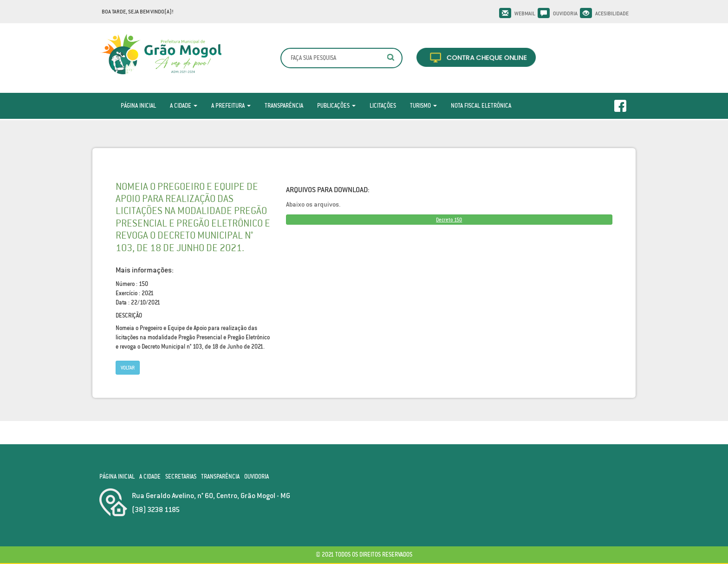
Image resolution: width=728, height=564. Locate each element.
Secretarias (181, 476)
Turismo (423, 106)
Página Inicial (138, 106)
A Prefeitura (231, 106)
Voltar (128, 368)
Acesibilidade (612, 13)
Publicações (336, 106)
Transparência (284, 106)
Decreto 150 (449, 220)
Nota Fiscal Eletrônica (481, 106)
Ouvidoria (565, 13)
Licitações (383, 106)
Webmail (525, 13)
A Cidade (184, 106)
